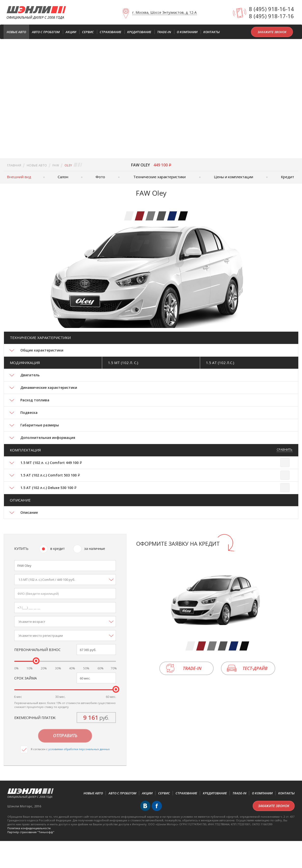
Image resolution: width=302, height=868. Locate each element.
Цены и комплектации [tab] (233, 177)
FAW (56, 165)
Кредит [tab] (288, 177)
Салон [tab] (63, 177)
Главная (14, 165)
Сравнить (285, 450)
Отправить (65, 735)
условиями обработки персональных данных (79, 749)
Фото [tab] (100, 177)
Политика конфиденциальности (29, 828)
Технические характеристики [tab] (159, 177)
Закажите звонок (272, 32)
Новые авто (37, 165)
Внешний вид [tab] (19, 177)
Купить (21, 549)
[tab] (129, 216)
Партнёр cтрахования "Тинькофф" (31, 832)
